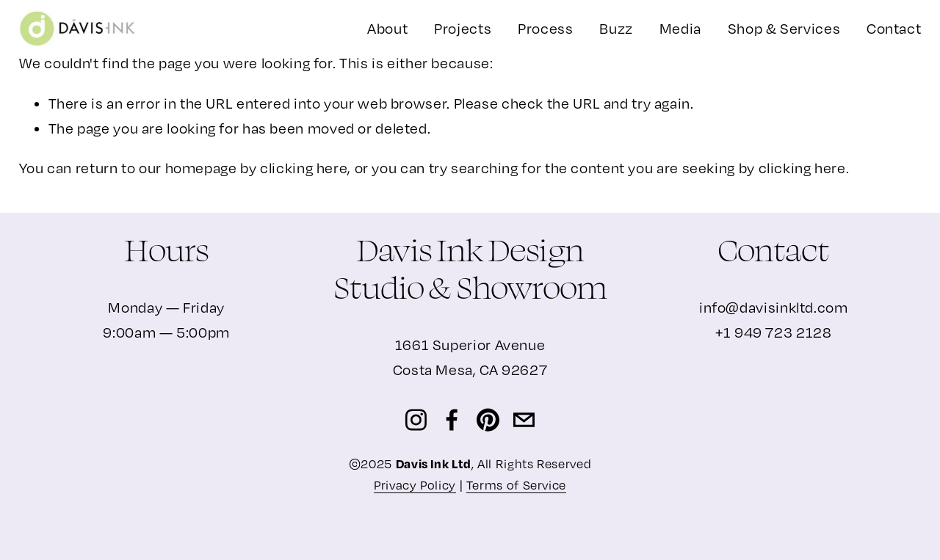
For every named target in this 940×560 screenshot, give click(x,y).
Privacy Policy (415, 485)
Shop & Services (784, 28)
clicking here (304, 168)
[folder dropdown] (463, 29)
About (387, 28)
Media (680, 28)
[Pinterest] (488, 420)
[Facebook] (452, 420)
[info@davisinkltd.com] (524, 420)
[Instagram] (416, 420)
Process (545, 28)
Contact (894, 28)
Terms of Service (516, 485)
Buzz (616, 28)
